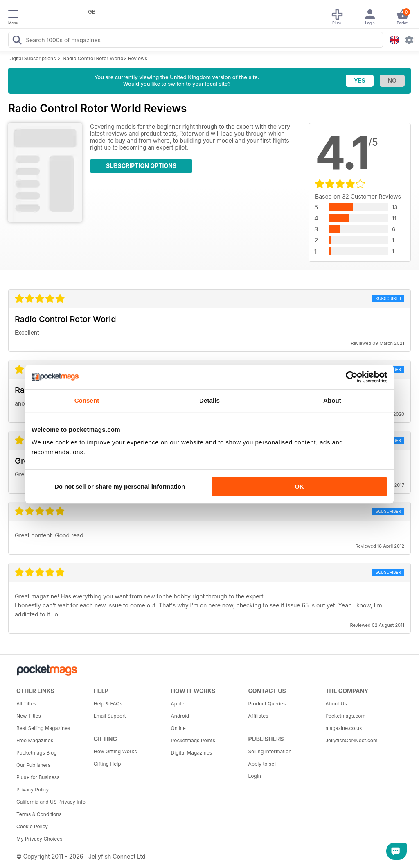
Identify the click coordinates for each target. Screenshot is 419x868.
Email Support (110, 716)
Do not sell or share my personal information (120, 486)
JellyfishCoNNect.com (351, 740)
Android (180, 716)
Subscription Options (141, 166)
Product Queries (267, 704)
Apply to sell (262, 764)
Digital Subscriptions (32, 58)
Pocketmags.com (345, 716)
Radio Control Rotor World (93, 58)
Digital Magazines (191, 753)
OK (299, 486)
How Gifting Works (115, 751)
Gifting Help (107, 764)
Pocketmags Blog (37, 753)
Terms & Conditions (39, 814)
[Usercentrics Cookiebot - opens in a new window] (352, 377)
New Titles (29, 716)
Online (178, 728)
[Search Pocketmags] (17, 41)
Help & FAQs (108, 704)
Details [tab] (209, 400)
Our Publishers (33, 765)
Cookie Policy (32, 826)
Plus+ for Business (38, 777)
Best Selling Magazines (43, 728)
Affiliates (258, 716)
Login (254, 776)
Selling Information (270, 751)
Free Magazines (35, 740)
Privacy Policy (33, 790)
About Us (336, 704)
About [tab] (332, 400)
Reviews (138, 58)
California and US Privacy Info (51, 802)
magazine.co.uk (344, 728)
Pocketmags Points (193, 740)
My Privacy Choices (39, 839)
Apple (178, 704)
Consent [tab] (87, 400)
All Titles (26, 704)
